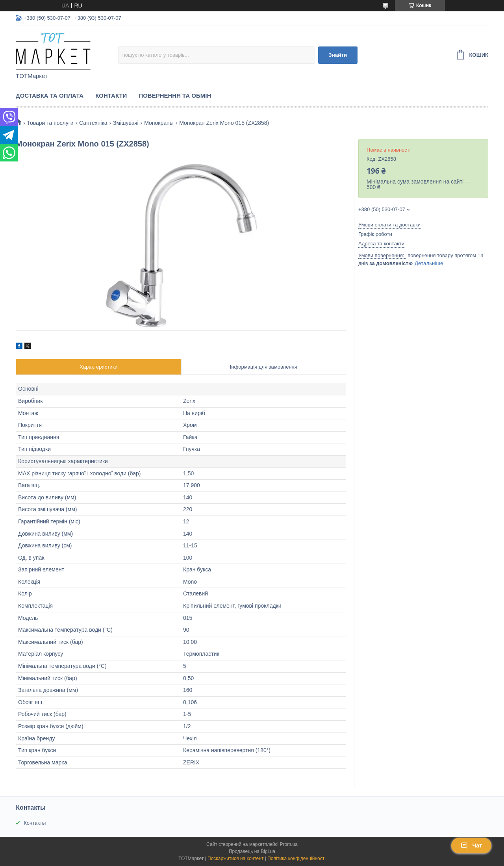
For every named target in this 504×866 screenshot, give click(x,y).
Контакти (111, 96)
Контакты (35, 823)
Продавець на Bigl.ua (252, 851)
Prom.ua (289, 844)
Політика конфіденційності (296, 859)
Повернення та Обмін (175, 96)
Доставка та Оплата (50, 96)
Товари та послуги (50, 123)
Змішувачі (126, 123)
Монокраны (159, 123)
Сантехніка (93, 123)
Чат (471, 846)
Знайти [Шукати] (338, 55)
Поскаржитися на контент (235, 859)
